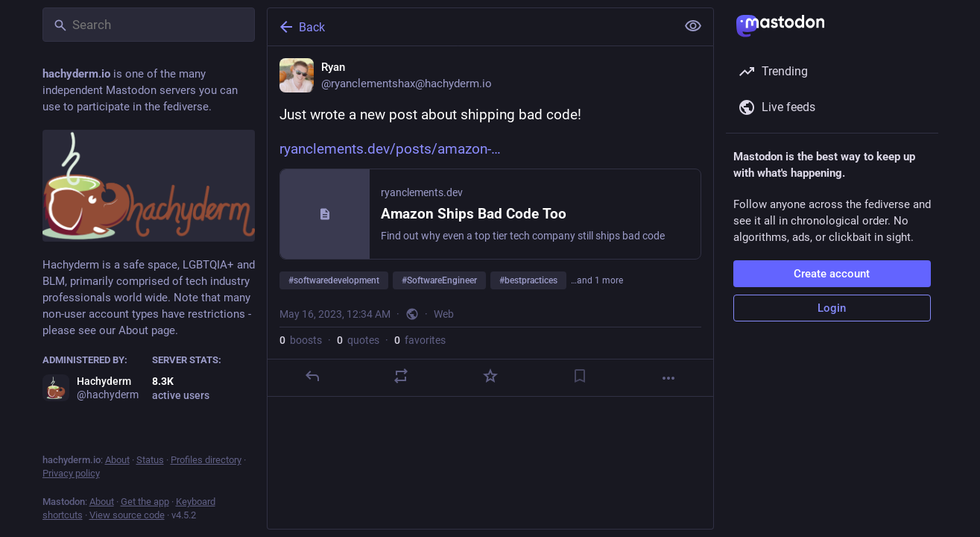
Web (444, 314)
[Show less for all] (693, 26)
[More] (668, 378)
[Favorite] (490, 376)
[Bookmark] (579, 376)
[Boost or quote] (401, 376)
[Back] (470, 27)
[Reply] (312, 376)
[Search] (149, 25)
